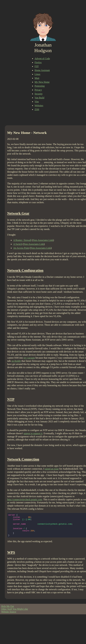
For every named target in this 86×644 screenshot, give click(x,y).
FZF (37, 66)
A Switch (18, 244)
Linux (37, 74)
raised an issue (52, 469)
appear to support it (33, 433)
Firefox (38, 62)
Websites (39, 106)
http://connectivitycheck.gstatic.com (25, 499)
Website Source (9, 616)
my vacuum (29, 358)
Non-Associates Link (43, 240)
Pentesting (40, 86)
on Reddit (16, 361)
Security (39, 94)
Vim (37, 102)
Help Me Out (8, 611)
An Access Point (21, 248)
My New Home (42, 82)
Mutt (37, 78)
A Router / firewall (22, 240)
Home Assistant (42, 70)
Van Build (39, 98)
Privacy (38, 90)
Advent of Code (42, 59)
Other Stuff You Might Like (15, 614)
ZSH (37, 109)
